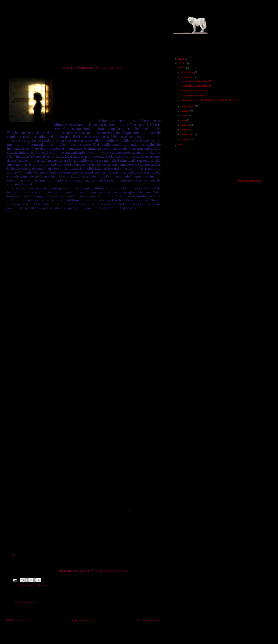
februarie (187, 134)
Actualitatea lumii (54, 22)
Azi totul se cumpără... (194, 95)
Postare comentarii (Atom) (92, 633)
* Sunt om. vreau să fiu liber (32, 585)
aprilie (185, 125)
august (186, 111)
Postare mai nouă (18, 620)
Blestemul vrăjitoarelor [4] (196, 81)
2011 (182, 145)
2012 (182, 68)
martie (185, 130)
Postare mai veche (149, 620)
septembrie (188, 106)
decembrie (188, 72)
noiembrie (188, 77)
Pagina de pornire (83, 620)
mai (184, 120)
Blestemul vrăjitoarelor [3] (196, 86)
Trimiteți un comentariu (25, 602)
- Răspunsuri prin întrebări (93, 571)
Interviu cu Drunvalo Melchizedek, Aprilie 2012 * (208, 100)
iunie (185, 115)
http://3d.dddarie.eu (249, 181)
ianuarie (186, 139)
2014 (182, 59)
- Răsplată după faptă (94, 68)
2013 (182, 63)
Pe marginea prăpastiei (194, 91)
